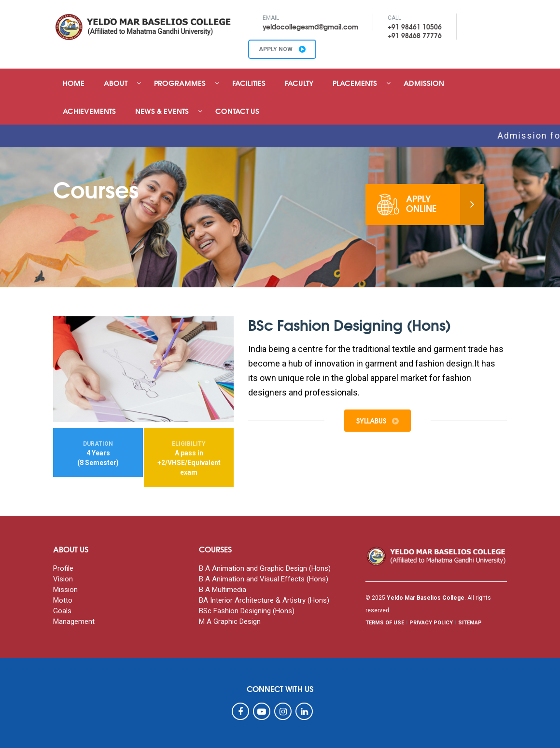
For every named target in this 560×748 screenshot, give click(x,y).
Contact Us (237, 111)
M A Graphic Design (230, 621)
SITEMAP (470, 623)
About (116, 83)
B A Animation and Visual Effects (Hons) (264, 579)
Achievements (89, 111)
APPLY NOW (282, 49)
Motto (63, 600)
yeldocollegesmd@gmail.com (310, 27)
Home (74, 83)
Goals (62, 611)
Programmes (180, 83)
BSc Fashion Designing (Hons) (247, 611)
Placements (355, 83)
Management (74, 621)
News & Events (162, 111)
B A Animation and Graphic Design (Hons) (265, 568)
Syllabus (378, 421)
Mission (65, 590)
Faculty (299, 83)
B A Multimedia (223, 590)
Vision (63, 579)
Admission (424, 83)
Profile (63, 568)
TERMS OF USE (385, 623)
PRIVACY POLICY (431, 623)
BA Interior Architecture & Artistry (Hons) (264, 600)
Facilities (249, 83)
